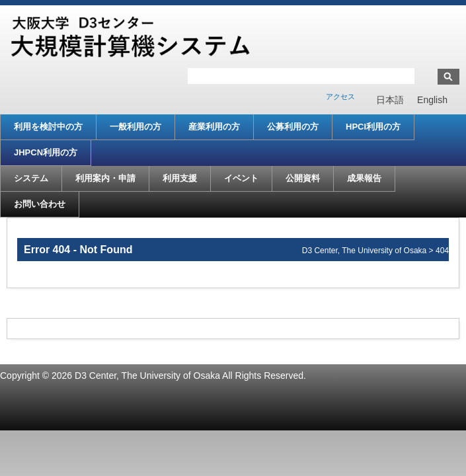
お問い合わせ (40, 204)
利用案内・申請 (105, 178)
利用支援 (180, 178)
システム (31, 178)
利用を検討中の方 (48, 127)
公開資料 (303, 178)
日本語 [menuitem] (390, 100)
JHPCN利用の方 (46, 152)
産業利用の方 (214, 127)
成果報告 (364, 178)
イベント (241, 178)
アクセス (340, 97)
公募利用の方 (293, 127)
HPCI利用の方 (373, 127)
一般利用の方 (136, 127)
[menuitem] (390, 100)
